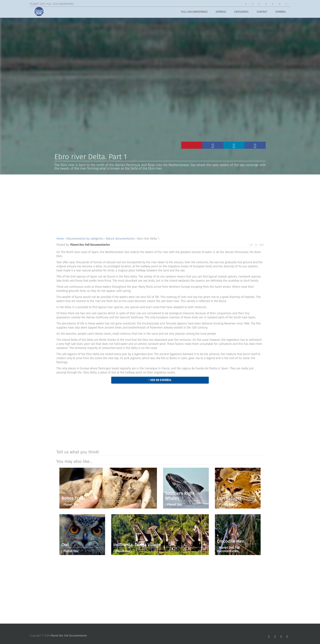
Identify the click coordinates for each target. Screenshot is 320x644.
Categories (241, 13)
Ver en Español (160, 380)
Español (281, 13)
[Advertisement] (160, 205)
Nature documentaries (121, 239)
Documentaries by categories (85, 239)
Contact (262, 13)
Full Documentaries (194, 13)
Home (61, 239)
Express (221, 13)
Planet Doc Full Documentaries (69, 636)
